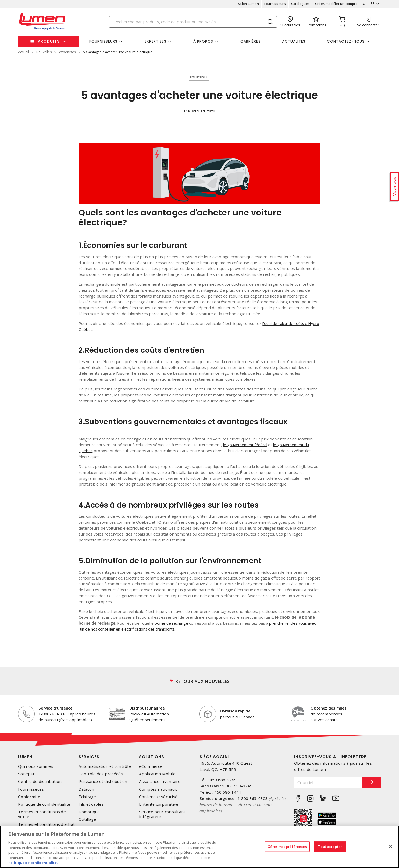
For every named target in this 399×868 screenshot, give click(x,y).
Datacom (87, 789)
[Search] (193, 22)
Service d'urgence (56, 708)
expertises (67, 52)
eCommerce (151, 766)
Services (89, 757)
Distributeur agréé (147, 708)
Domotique (89, 812)
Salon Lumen (247, 4)
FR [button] (371, 4)
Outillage (87, 819)
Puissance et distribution (103, 781)
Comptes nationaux (158, 789)
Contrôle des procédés (101, 774)
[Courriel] (325, 782)
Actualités (294, 41)
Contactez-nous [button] (346, 41)
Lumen (25, 757)
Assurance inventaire (160, 781)
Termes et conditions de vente (42, 814)
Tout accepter (330, 846)
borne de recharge (172, 623)
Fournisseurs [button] (103, 41)
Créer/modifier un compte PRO (339, 4)
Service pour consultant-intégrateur (163, 814)
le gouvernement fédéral (247, 445)
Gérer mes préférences (287, 846)
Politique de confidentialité (44, 804)
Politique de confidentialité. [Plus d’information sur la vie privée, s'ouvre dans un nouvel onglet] (33, 863)
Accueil (24, 52)
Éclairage (87, 797)
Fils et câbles (91, 804)
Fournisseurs (273, 4)
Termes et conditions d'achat (46, 824)
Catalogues (299, 4)
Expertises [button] (155, 41)
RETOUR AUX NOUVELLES (203, 681)
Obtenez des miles (329, 708)
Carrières (251, 41)
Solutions (152, 757)
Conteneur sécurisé (158, 797)
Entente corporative (159, 804)
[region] (199, 847)
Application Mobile (157, 774)
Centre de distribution (40, 781)
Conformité (29, 797)
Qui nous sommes (36, 766)
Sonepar (26, 774)
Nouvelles (44, 52)
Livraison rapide (235, 711)
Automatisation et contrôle (105, 766)
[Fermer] (391, 846)
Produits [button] (49, 41)
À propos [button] (203, 41)
